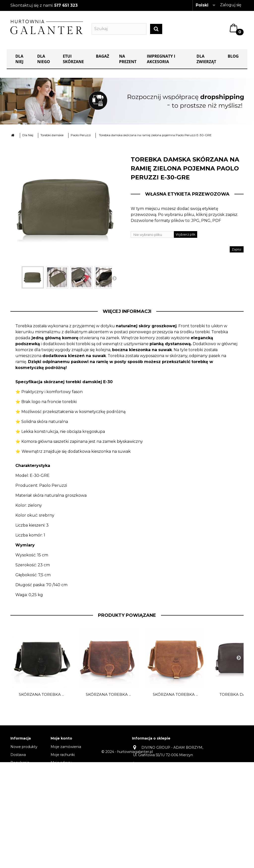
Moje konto (61, 739)
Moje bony (60, 779)
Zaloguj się (231, 5)
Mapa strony (21, 842)
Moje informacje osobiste (72, 771)
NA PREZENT (128, 59)
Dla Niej (19, 59)
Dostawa (18, 755)
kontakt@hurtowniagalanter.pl (159, 788)
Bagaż (102, 56)
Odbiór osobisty (24, 801)
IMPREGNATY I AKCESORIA (161, 59)
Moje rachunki (63, 755)
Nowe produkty (24, 747)
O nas (15, 771)
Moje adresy (61, 763)
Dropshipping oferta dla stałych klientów (25, 828)
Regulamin (20, 763)
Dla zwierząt (206, 59)
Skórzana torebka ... (41, 695)
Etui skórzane (73, 59)
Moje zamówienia (66, 747)
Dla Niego (44, 59)
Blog (233, 56)
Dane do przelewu (26, 793)
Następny (114, 278)
